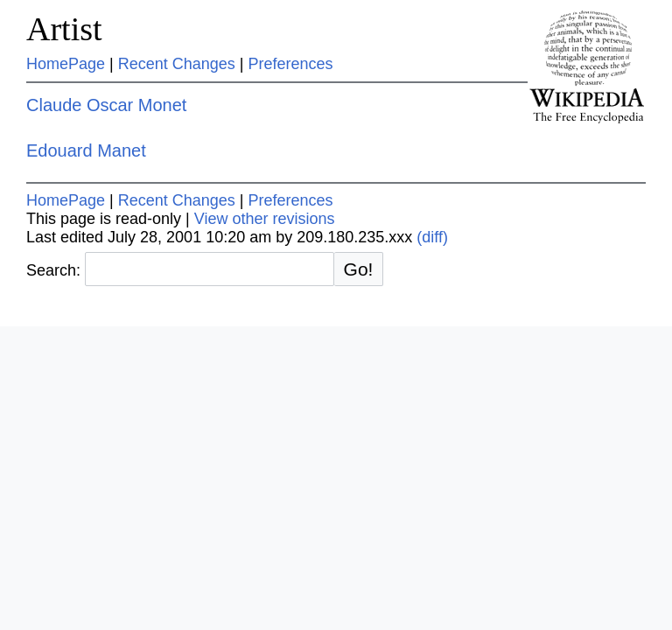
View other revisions (265, 219)
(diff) (432, 237)
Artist (64, 29)
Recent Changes (177, 64)
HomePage (66, 64)
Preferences (291, 64)
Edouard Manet (86, 150)
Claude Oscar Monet (106, 105)
